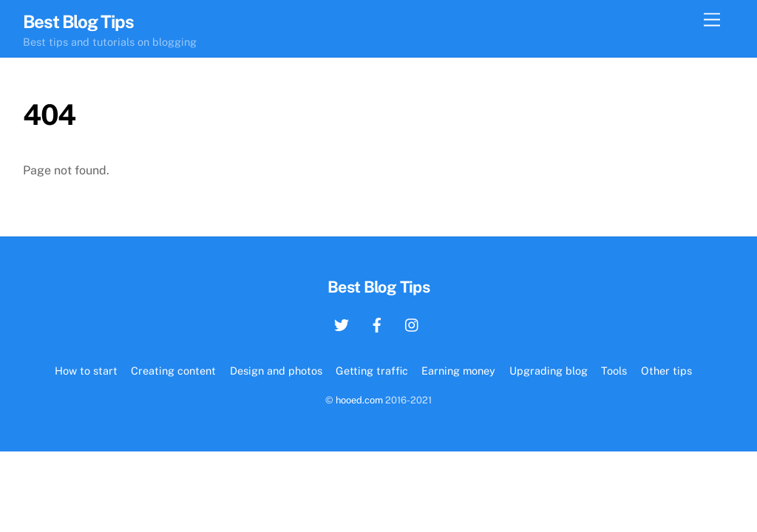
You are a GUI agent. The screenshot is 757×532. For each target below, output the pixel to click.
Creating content (173, 371)
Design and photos (276, 371)
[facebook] (377, 323)
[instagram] (413, 323)
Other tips (666, 371)
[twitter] (342, 323)
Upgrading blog (549, 371)
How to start (86, 371)
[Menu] (712, 20)
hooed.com (359, 400)
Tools (614, 371)
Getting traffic (372, 371)
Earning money (458, 371)
